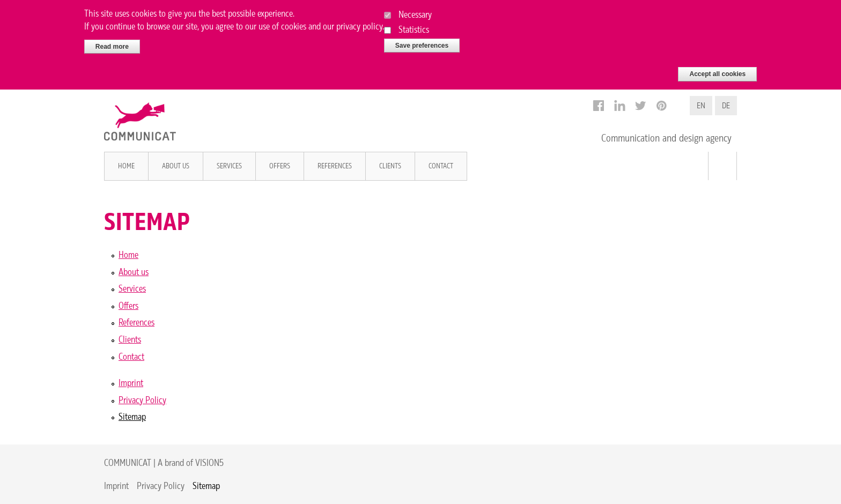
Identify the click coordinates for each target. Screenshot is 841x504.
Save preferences (422, 42)
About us (176, 166)
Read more (112, 43)
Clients (390, 166)
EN (701, 105)
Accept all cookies (717, 71)
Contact (441, 166)
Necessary (415, 11)
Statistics (414, 26)
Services (229, 166)
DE (726, 105)
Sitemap (132, 416)
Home (126, 166)
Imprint (131, 383)
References (335, 166)
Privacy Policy (142, 400)
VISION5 (209, 462)
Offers (280, 166)
